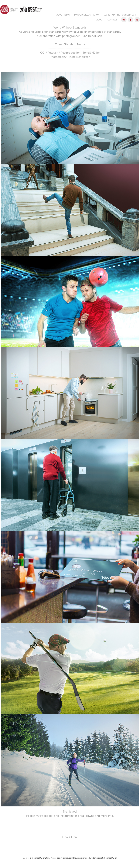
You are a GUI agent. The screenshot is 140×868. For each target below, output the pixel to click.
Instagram (66, 816)
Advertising (63, 15)
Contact (112, 20)
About (100, 20)
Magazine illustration (87, 15)
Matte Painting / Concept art (120, 15)
